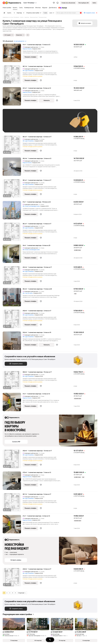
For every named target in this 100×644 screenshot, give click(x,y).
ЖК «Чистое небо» (28, 293)
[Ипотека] (38, 8)
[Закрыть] (97, 13)
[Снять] (21, 8)
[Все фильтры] (4, 13)
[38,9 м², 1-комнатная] (13, 381)
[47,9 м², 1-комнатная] (13, 482)
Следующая (22, 593)
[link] (94, 3)
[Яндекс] (4, 3)
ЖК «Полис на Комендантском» (31, 206)
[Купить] (15, 8)
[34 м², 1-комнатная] (13, 255)
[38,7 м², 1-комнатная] (13, 75)
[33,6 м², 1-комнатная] (13, 342)
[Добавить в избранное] (41, 57)
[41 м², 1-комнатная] (13, 54)
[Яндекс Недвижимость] (13, 3)
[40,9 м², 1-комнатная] (13, 320)
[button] (57, 3)
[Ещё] (28, 35)
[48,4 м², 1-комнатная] (13, 168)
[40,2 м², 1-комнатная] (13, 276)
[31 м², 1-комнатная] (13, 211)
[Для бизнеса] (53, 8)
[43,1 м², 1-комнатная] (13, 97)
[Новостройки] (7, 8)
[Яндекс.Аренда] (62, 8)
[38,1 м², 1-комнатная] (13, 146)
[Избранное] (54, 3)
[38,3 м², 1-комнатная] (13, 298)
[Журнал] (45, 8)
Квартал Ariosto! (27, 49)
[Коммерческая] (29, 8)
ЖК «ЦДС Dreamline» (28, 71)
